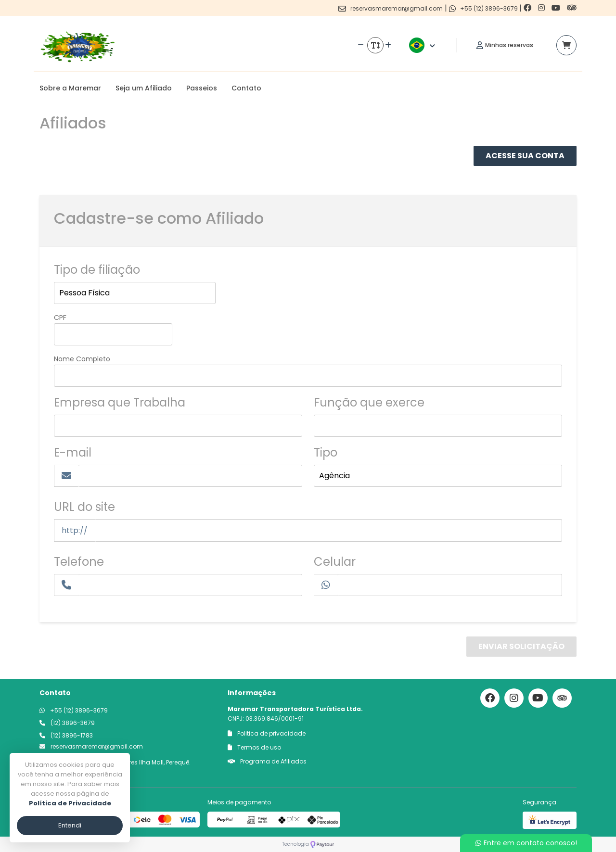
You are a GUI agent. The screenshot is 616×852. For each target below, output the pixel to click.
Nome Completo (82, 359)
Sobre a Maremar (70, 88)
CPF (60, 318)
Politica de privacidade (267, 733)
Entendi (70, 825)
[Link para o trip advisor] (572, 8)
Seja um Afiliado (144, 88)
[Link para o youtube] (557, 8)
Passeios (202, 88)
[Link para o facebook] (528, 8)
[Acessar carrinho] (566, 45)
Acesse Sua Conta (525, 156)
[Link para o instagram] (542, 8)
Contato (246, 88)
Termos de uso (254, 747)
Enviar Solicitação (521, 646)
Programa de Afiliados (267, 761)
